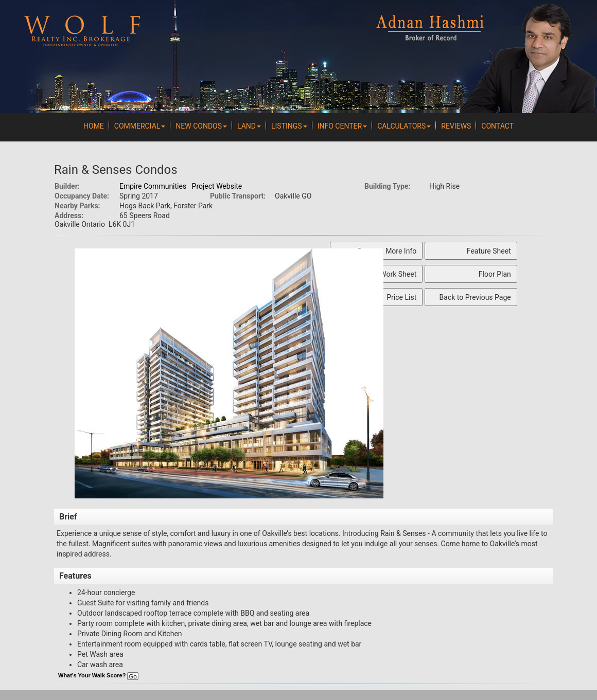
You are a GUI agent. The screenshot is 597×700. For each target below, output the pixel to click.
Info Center (342, 126)
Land (249, 126)
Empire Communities (153, 186)
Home (94, 126)
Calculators (404, 126)
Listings (289, 126)
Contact (497, 126)
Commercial (140, 126)
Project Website (217, 186)
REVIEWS (456, 126)
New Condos (201, 126)
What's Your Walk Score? (98, 675)
